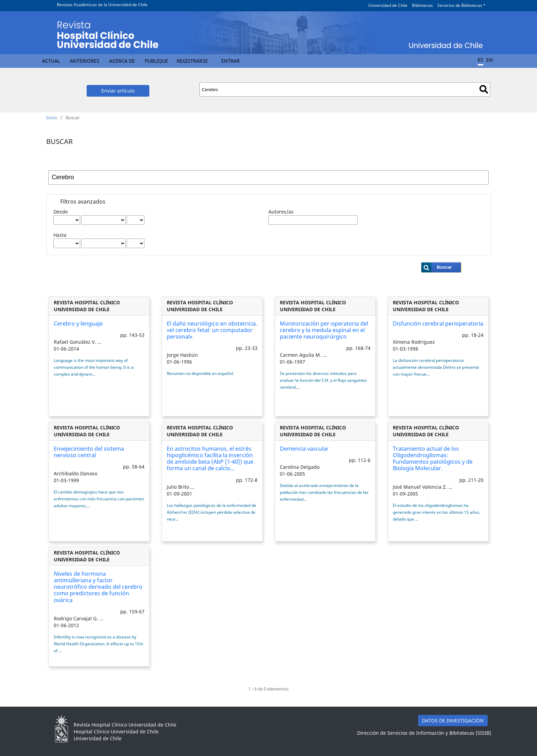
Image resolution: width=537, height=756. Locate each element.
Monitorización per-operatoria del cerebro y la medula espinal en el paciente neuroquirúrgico (324, 330)
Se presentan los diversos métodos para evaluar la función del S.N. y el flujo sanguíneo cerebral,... (323, 380)
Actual (51, 61)
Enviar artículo (118, 91)
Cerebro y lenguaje (78, 324)
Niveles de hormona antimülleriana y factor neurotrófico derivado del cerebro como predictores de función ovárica (98, 587)
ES (480, 60)
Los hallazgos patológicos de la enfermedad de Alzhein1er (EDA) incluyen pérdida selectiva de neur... (211, 512)
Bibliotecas (422, 5)
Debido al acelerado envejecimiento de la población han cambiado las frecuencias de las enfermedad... (324, 492)
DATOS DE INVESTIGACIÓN (453, 721)
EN (490, 60)
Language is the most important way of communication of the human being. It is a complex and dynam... (94, 367)
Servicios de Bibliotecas (460, 5)
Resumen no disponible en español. (200, 373)
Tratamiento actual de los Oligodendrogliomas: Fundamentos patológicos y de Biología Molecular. (433, 459)
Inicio (52, 118)
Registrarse (192, 61)
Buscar (484, 89)
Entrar (230, 61)
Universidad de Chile (388, 5)
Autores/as (281, 212)
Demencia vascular (304, 449)
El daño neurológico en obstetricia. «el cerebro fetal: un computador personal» (212, 330)
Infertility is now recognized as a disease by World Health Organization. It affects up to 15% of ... (98, 644)
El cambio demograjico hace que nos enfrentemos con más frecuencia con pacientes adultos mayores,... (99, 499)
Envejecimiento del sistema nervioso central (89, 452)
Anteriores (85, 61)
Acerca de (122, 61)
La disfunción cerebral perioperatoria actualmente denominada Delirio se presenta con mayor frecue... (436, 367)
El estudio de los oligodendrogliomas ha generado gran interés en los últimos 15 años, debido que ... (436, 512)
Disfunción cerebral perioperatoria (438, 324)
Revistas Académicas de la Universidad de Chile (102, 5)
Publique (157, 61)
